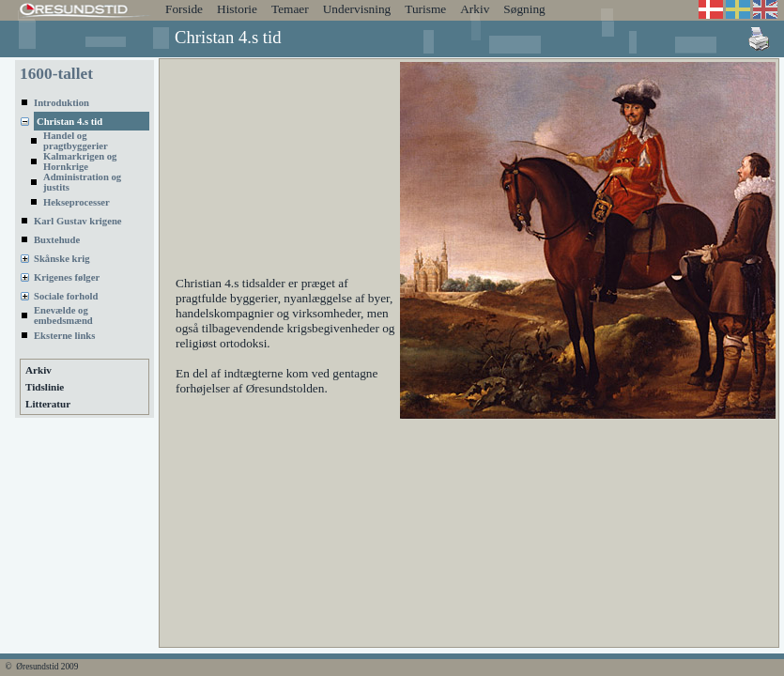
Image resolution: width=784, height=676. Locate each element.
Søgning (524, 9)
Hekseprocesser (77, 202)
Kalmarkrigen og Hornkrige (80, 161)
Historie (237, 9)
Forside (184, 9)
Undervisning (357, 9)
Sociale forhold (66, 296)
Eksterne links (64, 336)
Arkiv (475, 9)
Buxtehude (57, 240)
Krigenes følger (67, 277)
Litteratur (48, 404)
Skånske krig (62, 259)
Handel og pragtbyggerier (76, 141)
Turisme (425, 9)
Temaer (290, 9)
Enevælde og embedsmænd (63, 315)
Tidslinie (45, 387)
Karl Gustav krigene (78, 221)
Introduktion (61, 103)
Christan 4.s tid (69, 122)
